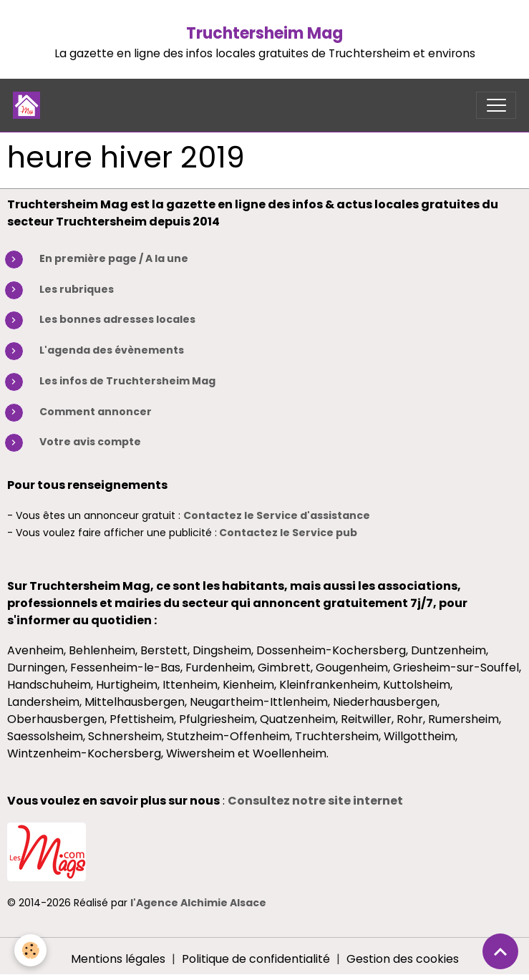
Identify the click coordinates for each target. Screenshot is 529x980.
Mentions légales (118, 959)
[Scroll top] (500, 951)
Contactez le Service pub (288, 533)
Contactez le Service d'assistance (277, 515)
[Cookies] (30, 950)
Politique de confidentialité (256, 959)
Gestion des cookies (403, 959)
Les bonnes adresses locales (117, 319)
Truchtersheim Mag (264, 33)
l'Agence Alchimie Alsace (198, 903)
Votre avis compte (90, 442)
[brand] (30, 105)
